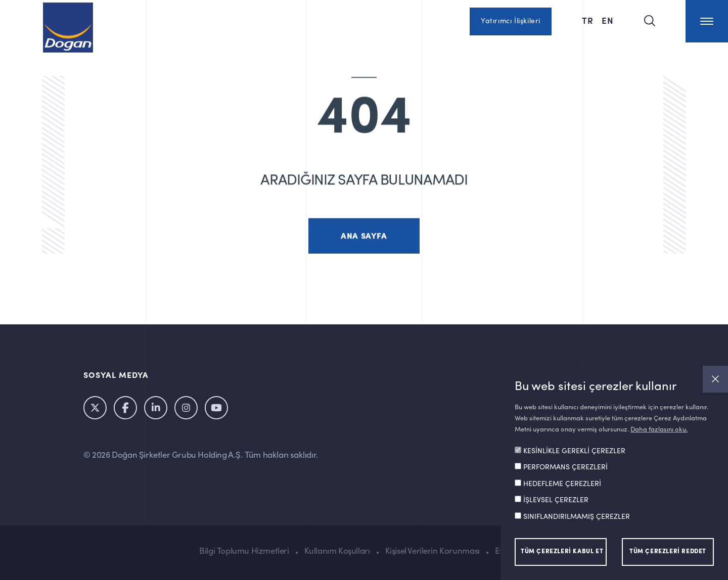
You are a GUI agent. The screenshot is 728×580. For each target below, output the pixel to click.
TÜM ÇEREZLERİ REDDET (668, 552)
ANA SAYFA (364, 246)
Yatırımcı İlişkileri (511, 21)
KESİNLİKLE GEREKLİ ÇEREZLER (574, 451)
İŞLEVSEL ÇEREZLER (556, 500)
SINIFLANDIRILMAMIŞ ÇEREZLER (577, 517)
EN (608, 20)
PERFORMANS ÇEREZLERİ (565, 467)
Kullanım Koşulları (337, 551)
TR (588, 20)
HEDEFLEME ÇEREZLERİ (562, 484)
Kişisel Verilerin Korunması (433, 551)
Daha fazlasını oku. (659, 430)
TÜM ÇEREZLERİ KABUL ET (562, 552)
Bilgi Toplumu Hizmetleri (244, 551)
